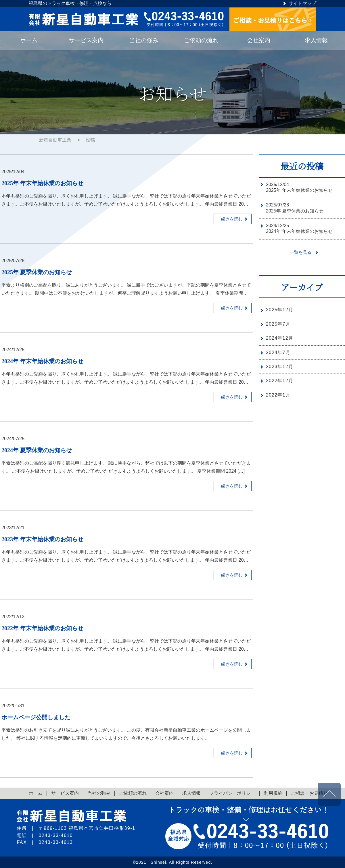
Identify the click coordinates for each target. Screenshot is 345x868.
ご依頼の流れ (133, 793)
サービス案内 (65, 793)
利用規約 (273, 793)
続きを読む (231, 220)
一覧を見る (301, 252)
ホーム (36, 793)
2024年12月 (280, 338)
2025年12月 (280, 310)
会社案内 (164, 793)
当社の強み (99, 793)
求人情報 (191, 793)
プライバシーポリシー (232, 793)
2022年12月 (280, 381)
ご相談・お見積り (309, 793)
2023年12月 (280, 367)
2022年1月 (278, 395)
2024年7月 (278, 352)
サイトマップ (302, 3)
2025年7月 (278, 324)
